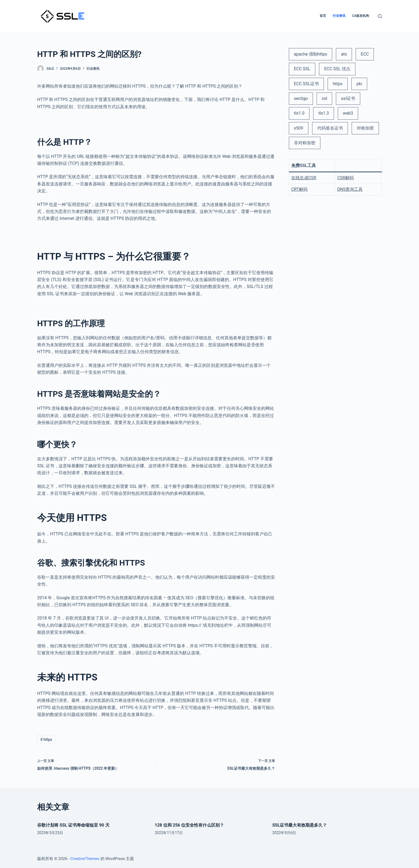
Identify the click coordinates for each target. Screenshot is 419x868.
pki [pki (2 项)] (359, 84)
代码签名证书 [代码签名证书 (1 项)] (330, 128)
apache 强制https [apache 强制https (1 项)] (311, 54)
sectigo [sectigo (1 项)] (301, 98)
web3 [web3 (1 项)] (348, 113)
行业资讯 (93, 69)
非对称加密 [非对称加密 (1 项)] (305, 143)
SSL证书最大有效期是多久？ (300, 825)
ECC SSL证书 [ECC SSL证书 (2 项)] (307, 84)
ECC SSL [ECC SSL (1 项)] (302, 69)
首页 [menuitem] (323, 16)
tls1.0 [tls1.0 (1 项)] (299, 113)
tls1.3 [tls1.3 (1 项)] (324, 113)
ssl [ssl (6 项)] (324, 98)
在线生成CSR (304, 178)
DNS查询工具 (350, 189)
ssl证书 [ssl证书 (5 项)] (348, 98)
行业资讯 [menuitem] (339, 16)
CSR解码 (346, 178)
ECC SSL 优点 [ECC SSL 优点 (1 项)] (337, 69)
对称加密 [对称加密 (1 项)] (365, 128)
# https (46, 739)
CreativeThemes (85, 859)
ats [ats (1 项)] (344, 54)
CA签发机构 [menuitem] (361, 16)
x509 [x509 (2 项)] (299, 128)
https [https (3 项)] (338, 84)
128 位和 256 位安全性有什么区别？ (189, 825)
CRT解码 (299, 189)
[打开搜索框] (380, 16)
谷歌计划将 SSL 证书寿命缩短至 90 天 (73, 825)
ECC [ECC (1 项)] (365, 54)
